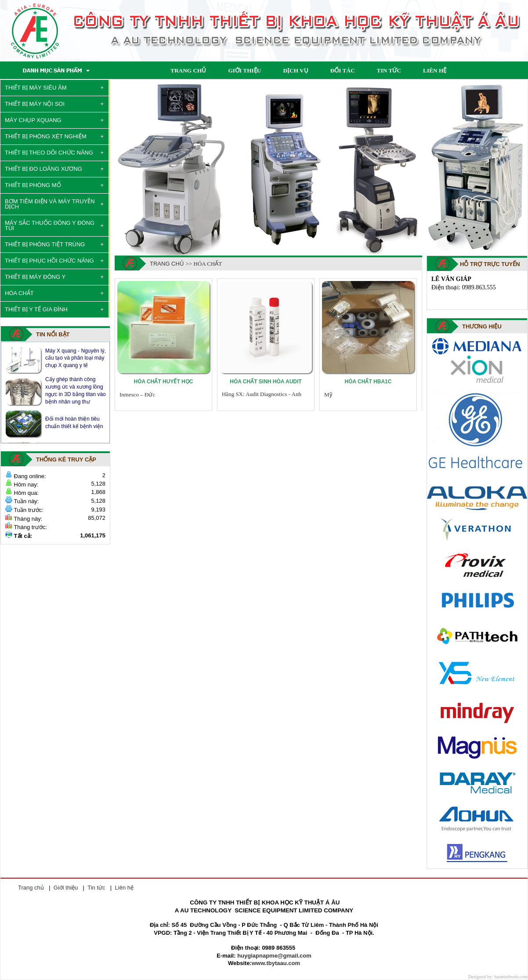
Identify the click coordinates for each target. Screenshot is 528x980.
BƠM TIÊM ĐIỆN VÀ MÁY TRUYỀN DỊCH (50, 204)
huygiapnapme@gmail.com (274, 956)
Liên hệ (124, 888)
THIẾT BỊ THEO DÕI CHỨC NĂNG (49, 153)
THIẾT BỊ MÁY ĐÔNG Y (35, 277)
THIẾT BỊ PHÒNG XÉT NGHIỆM (46, 136)
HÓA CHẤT (19, 293)
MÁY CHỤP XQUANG (33, 120)
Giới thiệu (66, 888)
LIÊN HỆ (435, 70)
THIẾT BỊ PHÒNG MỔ (33, 185)
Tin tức (96, 888)
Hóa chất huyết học (164, 382)
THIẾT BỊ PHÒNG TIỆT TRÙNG (45, 244)
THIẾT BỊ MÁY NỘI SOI (35, 104)
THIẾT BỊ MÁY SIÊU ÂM (36, 88)
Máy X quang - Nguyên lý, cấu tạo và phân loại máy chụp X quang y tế (76, 358)
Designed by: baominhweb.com (498, 977)
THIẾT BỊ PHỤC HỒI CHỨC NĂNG (49, 261)
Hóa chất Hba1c (368, 382)
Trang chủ (167, 264)
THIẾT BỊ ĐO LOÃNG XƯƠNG (43, 169)
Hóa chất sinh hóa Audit (266, 382)
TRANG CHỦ (188, 70)
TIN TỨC (389, 70)
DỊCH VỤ (295, 70)
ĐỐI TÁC (343, 70)
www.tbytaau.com (276, 963)
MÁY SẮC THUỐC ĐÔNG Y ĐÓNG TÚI (50, 225)
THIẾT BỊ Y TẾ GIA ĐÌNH (36, 309)
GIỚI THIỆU (244, 70)
